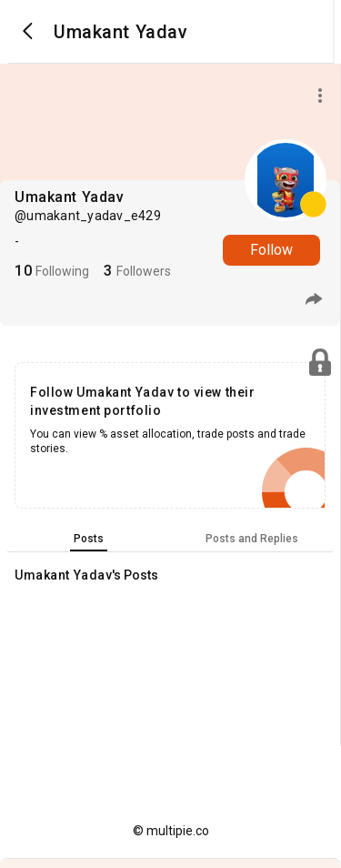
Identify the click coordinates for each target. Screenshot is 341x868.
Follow (271, 250)
